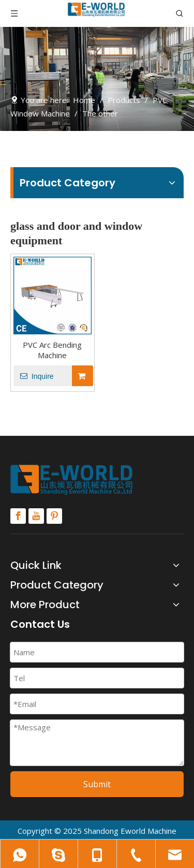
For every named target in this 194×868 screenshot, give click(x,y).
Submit (97, 784)
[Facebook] (18, 516)
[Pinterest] (54, 516)
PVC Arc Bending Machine (52, 350)
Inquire (34, 376)
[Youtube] (36, 516)
